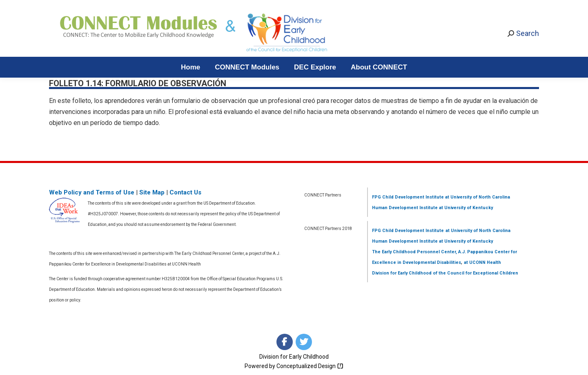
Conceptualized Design (310, 366)
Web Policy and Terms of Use (92, 192)
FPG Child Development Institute (408, 197)
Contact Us (185, 192)
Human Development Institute (405, 208)
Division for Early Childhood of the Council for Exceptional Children (445, 273)
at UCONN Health (482, 262)
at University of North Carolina (477, 197)
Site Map (152, 192)
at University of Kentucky (465, 208)
